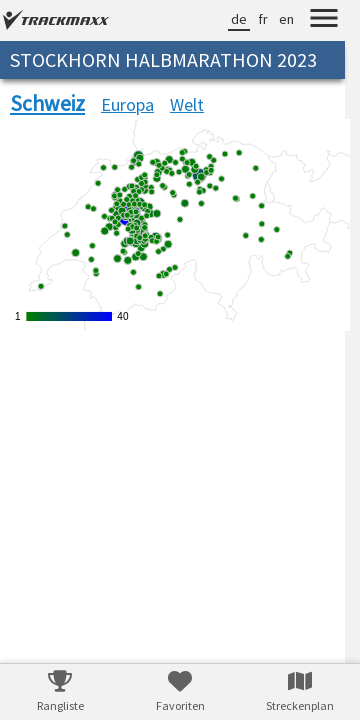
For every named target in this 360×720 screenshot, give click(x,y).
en (286, 19)
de (239, 19)
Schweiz (47, 103)
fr (263, 19)
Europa (127, 104)
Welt (187, 104)
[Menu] (324, 21)
